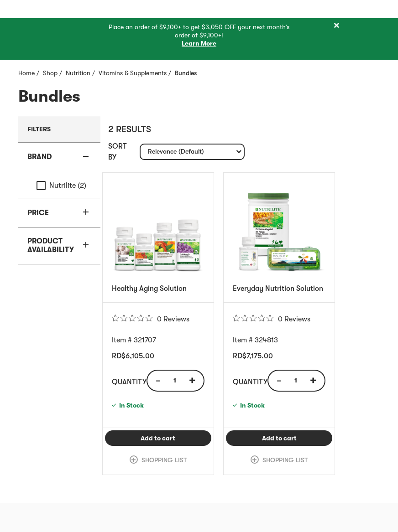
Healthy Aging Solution (149, 289)
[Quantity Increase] (195, 381)
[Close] (336, 26)
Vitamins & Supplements (133, 73)
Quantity (129, 382)
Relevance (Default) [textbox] (176, 153)
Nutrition (78, 73)
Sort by (118, 152)
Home (26, 73)
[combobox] (192, 152)
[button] (59, 157)
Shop (50, 73)
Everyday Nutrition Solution (278, 289)
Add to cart (176, 438)
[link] (158, 460)
